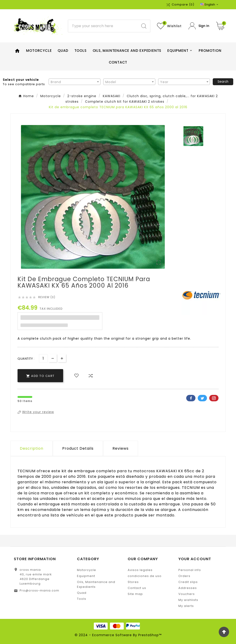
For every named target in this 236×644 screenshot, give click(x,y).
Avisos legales (140, 570)
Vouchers (187, 594)
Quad (82, 593)
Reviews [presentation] (121, 448)
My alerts (186, 606)
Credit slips (188, 582)
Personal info (190, 570)
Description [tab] (32, 448)
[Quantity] (43, 358)
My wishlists (188, 600)
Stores (133, 582)
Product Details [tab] (78, 448)
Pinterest (214, 398)
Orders (184, 576)
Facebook (191, 398)
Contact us (137, 588)
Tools (82, 599)
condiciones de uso (145, 576)
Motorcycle (87, 570)
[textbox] (75, 82)
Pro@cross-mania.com (39, 590)
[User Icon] (199, 26)
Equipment (86, 576)
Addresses (188, 588)
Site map (135, 594)
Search (223, 82)
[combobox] (75, 82)
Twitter (202, 398)
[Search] (103, 26)
